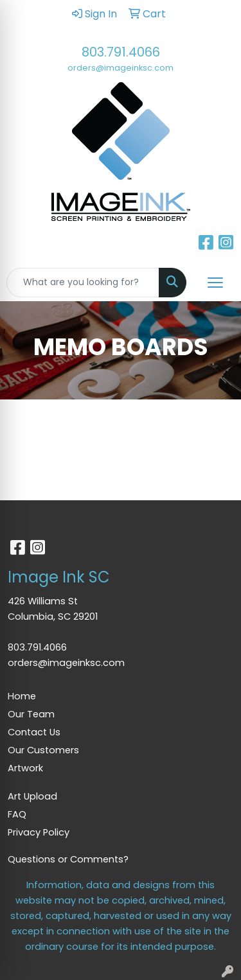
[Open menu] (215, 283)
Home (22, 696)
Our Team (31, 714)
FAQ (17, 814)
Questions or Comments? (68, 859)
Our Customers (43, 750)
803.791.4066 (121, 52)
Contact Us (34, 732)
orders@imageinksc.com (121, 68)
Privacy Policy (39, 832)
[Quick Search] (83, 283)
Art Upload (32, 796)
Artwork (25, 768)
